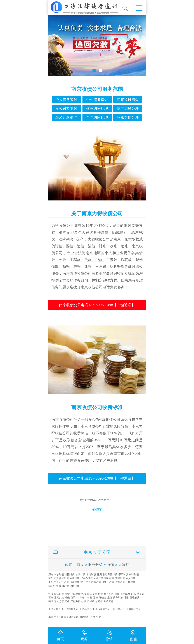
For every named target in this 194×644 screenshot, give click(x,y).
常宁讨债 (85, 582)
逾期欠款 (59, 598)
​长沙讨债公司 (118, 609)
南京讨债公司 (71, 617)
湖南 (51, 574)
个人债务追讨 (66, 100)
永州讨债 (80, 574)
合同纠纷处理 (97, 117)
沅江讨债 (64, 582)
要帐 (51, 601)
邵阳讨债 (123, 574)
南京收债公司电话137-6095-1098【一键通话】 (97, 305)
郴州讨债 (134, 574)
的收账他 (109, 601)
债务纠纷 (118, 598)
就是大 (141, 594)
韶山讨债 (64, 586)
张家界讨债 (87, 578)
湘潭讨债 (75, 578)
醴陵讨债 (120, 578)
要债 (67, 594)
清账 (67, 598)
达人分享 (59, 601)
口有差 (88, 598)
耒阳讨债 (53, 582)
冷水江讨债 (108, 582)
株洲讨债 (102, 574)
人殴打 (124, 565)
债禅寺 (74, 598)
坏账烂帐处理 (128, 117)
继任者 (103, 598)
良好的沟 (92, 601)
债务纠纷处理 (97, 109)
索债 (110, 598)
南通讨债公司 (56, 617)
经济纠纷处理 (66, 117)
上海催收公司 (133, 609)
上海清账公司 (71, 609)
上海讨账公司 (56, 609)
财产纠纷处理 (128, 109)
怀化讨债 (98, 578)
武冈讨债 (53, 586)
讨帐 (126, 598)
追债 (100, 594)
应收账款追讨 (66, 109)
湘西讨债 (75, 586)
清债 (117, 594)
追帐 (100, 601)
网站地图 (84, 617)
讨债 (51, 594)
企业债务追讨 (97, 100)
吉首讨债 (96, 582)
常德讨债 (91, 574)
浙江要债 (76, 594)
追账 (96, 598)
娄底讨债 (64, 578)
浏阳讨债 (109, 578)
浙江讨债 (59, 594)
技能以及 (125, 594)
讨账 (133, 594)
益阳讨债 (53, 578)
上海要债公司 (87, 609)
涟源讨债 (75, 582)
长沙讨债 (59, 574)
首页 (80, 565)
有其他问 (109, 594)
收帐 (84, 601)
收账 (81, 598)
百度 (93, 617)
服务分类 (95, 565)
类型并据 (76, 601)
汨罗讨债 (131, 582)
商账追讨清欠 (128, 100)
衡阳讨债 (70, 574)
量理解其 (135, 598)
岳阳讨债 (113, 574)
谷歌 (98, 617)
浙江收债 (92, 594)
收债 (110, 565)
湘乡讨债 (131, 578)
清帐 (67, 601)
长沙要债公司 (102, 609)
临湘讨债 (120, 582)
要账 (51, 598)
